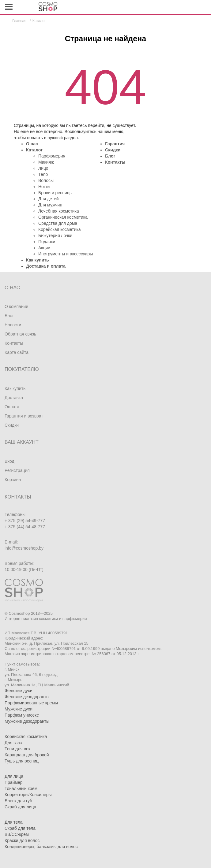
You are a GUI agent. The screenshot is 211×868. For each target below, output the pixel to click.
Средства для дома (58, 223)
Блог (110, 156)
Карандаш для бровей (27, 755)
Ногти (44, 187)
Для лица (14, 776)
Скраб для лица (20, 807)
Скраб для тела (20, 828)
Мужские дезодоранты (27, 721)
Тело (43, 174)
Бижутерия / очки (55, 236)
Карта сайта (17, 352)
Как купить (38, 260)
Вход (9, 461)
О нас (32, 144)
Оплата (12, 407)
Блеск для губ (18, 801)
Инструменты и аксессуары (66, 254)
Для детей (48, 199)
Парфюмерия (52, 156)
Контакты (115, 162)
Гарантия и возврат (24, 416)
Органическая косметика (63, 217)
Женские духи (19, 691)
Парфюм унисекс (22, 715)
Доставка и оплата (46, 266)
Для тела (14, 822)
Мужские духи (19, 709)
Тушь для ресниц (22, 761)
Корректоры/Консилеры (28, 795)
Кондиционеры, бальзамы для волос (41, 847)
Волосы (46, 180)
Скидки (113, 150)
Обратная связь (20, 334)
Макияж (46, 162)
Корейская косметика (60, 229)
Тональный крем (21, 788)
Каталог (34, 150)
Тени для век (17, 749)
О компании (16, 306)
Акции (44, 248)
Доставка (14, 398)
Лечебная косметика (59, 211)
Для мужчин (50, 205)
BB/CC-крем (17, 834)
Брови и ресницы (55, 193)
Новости (13, 325)
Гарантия (115, 144)
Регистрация (17, 470)
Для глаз (13, 743)
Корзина (13, 480)
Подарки (47, 242)
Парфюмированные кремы (31, 703)
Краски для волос (22, 840)
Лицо (43, 168)
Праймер (14, 782)
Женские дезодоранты (27, 697)
